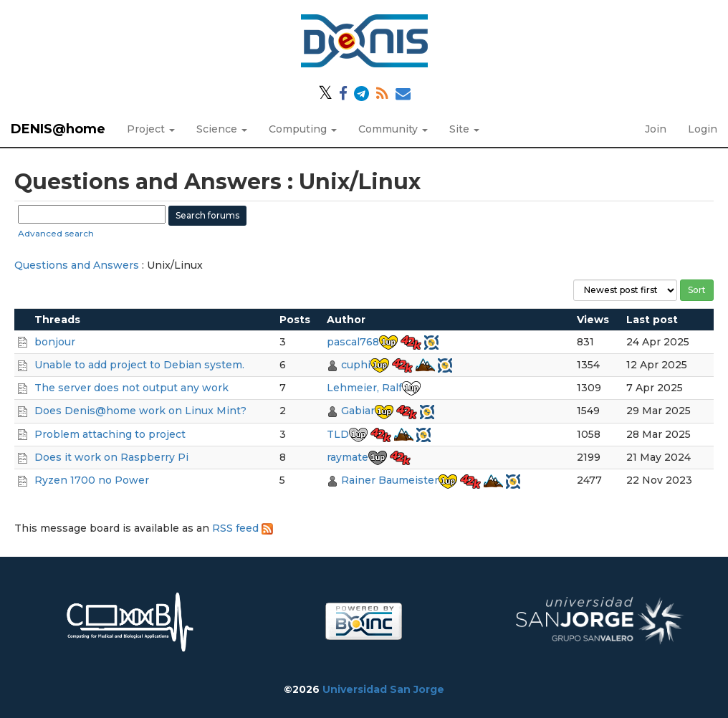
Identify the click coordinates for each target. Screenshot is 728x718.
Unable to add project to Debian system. (139, 365)
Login (703, 129)
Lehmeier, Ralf (364, 388)
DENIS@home (58, 129)
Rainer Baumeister (390, 480)
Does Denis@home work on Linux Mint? (140, 411)
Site (464, 129)
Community (393, 129)
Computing (303, 129)
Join (656, 129)
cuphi (356, 365)
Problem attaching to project (110, 434)
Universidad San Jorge (383, 689)
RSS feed (243, 528)
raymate (348, 457)
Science (222, 129)
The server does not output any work (131, 388)
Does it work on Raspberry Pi (111, 457)
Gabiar (358, 411)
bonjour (55, 342)
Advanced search (56, 233)
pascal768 (353, 342)
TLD (338, 434)
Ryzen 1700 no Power (92, 480)
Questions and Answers (77, 265)
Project (151, 129)
